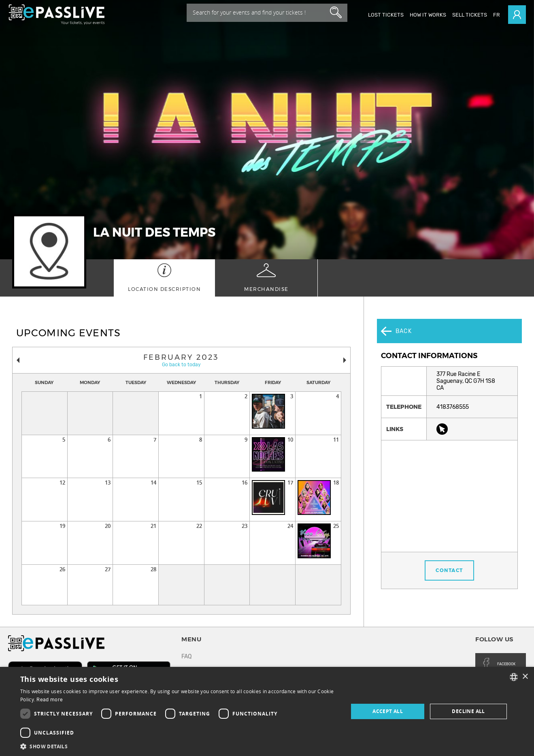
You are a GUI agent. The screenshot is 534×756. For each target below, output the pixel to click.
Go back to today (181, 365)
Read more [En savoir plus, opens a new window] (50, 700)
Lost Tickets (386, 15)
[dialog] (267, 711)
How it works (428, 15)
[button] (179, 746)
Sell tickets (470, 15)
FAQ (186, 657)
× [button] (525, 677)
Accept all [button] (388, 711)
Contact (449, 546)
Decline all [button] (468, 711)
